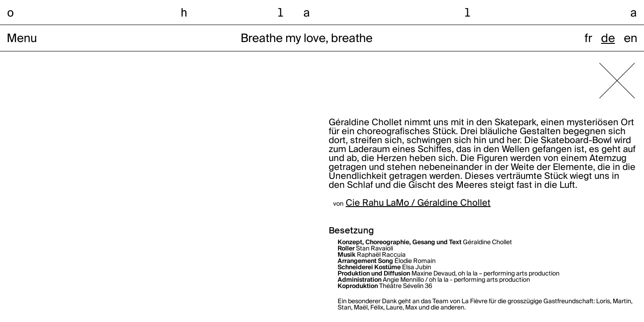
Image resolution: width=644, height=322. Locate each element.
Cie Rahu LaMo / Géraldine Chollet (418, 203)
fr (588, 39)
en (631, 39)
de (608, 39)
